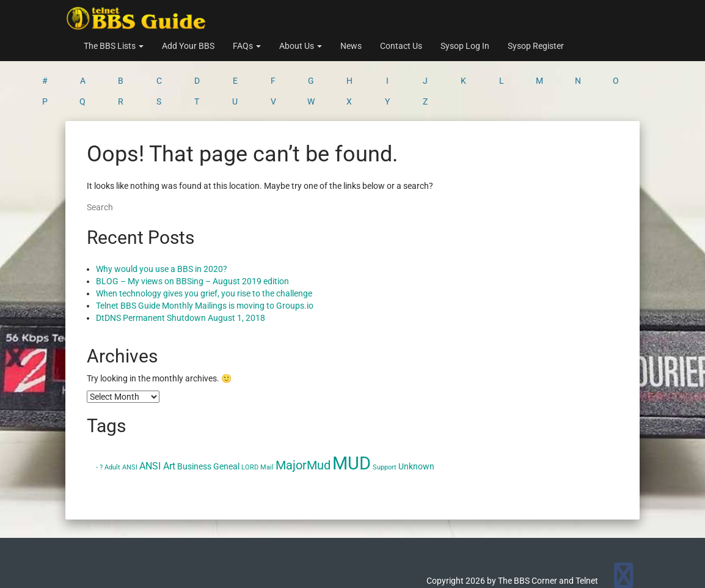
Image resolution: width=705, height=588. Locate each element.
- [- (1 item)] (97, 420)
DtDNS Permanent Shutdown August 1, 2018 (181, 270)
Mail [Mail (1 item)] (267, 420)
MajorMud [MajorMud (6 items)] (303, 417)
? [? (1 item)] (101, 420)
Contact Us (401, 46)
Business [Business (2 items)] (194, 419)
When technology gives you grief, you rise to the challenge (204, 246)
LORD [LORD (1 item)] (250, 420)
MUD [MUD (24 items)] (352, 416)
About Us (301, 46)
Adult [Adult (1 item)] (112, 420)
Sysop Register (536, 46)
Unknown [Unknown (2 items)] (416, 419)
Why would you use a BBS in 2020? (162, 221)
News (351, 46)
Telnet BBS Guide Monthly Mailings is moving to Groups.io (205, 258)
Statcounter (23, 582)
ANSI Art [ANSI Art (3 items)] (157, 418)
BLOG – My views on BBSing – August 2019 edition (192, 233)
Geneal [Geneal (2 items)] (226, 419)
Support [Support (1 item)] (385, 420)
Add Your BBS (188, 46)
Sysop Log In (465, 46)
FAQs (247, 46)
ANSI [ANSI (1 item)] (130, 420)
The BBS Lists (114, 46)
